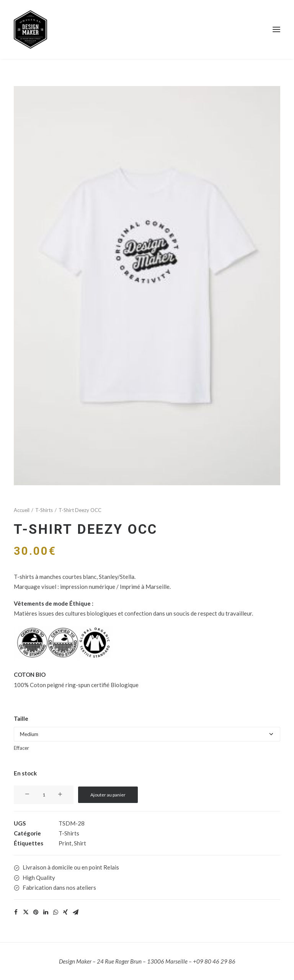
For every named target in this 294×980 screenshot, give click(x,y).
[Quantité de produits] (44, 795)
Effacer (21, 748)
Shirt (80, 843)
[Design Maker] (147, 29)
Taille (21, 718)
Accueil (22, 510)
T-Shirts (44, 510)
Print (65, 843)
